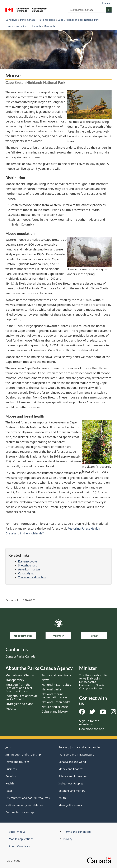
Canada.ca (11, 20)
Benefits (11, 776)
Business (11, 769)
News (45, 680)
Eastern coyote (27, 561)
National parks (47, 20)
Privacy (68, 839)
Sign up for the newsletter (89, 723)
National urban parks (56, 702)
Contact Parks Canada (20, 656)
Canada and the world (72, 762)
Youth (62, 798)
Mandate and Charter (20, 675)
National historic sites (56, 685)
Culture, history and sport (22, 812)
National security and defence (24, 805)
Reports (11, 709)
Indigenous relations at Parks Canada (21, 697)
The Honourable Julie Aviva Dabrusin (93, 682)
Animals (36, 26)
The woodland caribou (32, 577)
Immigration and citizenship (23, 755)
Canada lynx (26, 573)
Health (10, 783)
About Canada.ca (19, 846)
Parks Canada (28, 20)
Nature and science (18, 26)
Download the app (92, 729)
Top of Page (15, 860)
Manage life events (70, 805)
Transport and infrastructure (76, 755)
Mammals (49, 26)
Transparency (15, 680)
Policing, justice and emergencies (79, 747)
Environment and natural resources (28, 798)
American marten (29, 569)
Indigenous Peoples (71, 783)
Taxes (9, 791)
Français (107, 3)
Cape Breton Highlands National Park (79, 20)
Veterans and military (72, 791)
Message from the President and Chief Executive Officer (19, 688)
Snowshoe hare (28, 565)
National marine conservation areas (55, 696)
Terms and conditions (56, 675)
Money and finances (71, 769)
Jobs (8, 747)
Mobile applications (21, 839)
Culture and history (55, 711)
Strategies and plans (19, 704)
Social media (17, 832)
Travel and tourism (17, 762)
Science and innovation (73, 776)
